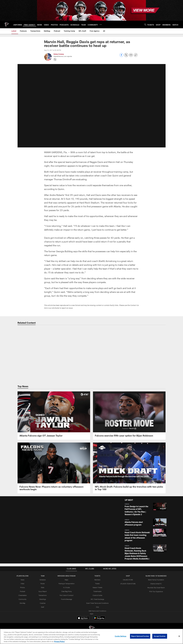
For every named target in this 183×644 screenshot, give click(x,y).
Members (97, 580)
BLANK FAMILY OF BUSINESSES (156, 576)
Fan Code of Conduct (67, 595)
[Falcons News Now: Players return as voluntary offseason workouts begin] (54, 468)
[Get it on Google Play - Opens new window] (99, 619)
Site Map (23, 603)
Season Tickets (97, 587)
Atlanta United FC (156, 584)
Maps (67, 580)
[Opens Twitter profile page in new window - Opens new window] (55, 59)
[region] (91, 636)
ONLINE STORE (128, 580)
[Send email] (131, 56)
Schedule (43, 580)
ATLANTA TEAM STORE (128, 584)
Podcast (23, 591)
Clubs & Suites (97, 595)
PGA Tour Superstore (156, 591)
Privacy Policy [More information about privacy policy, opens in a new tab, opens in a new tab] (59, 642)
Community (23, 599)
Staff (43, 607)
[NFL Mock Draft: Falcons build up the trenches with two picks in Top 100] (129, 468)
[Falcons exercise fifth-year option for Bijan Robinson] (129, 416)
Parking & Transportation (67, 584)
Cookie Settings (121, 636)
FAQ (97, 607)
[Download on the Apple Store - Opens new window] (83, 618)
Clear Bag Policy (67, 591)
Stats (43, 587)
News (23, 580)
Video (23, 584)
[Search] (145, 25)
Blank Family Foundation (156, 580)
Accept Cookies (160, 636)
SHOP (128, 576)
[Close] (179, 636)
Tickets (97, 584)
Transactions (43, 595)
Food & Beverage (67, 599)
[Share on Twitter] (126, 56)
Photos (23, 587)
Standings (43, 599)
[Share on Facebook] (121, 56)
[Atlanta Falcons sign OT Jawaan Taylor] (54, 416)
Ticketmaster (97, 591)
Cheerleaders (23, 595)
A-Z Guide (67, 587)
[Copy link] (136, 55)
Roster (43, 584)
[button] (145, 509)
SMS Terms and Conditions (97, 611)
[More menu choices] (101, 25)
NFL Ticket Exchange (97, 599)
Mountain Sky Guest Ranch (156, 587)
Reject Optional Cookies (140, 636)
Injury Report (43, 591)
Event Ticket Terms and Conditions (97, 603)
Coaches (43, 603)
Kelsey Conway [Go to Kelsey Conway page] (59, 54)
